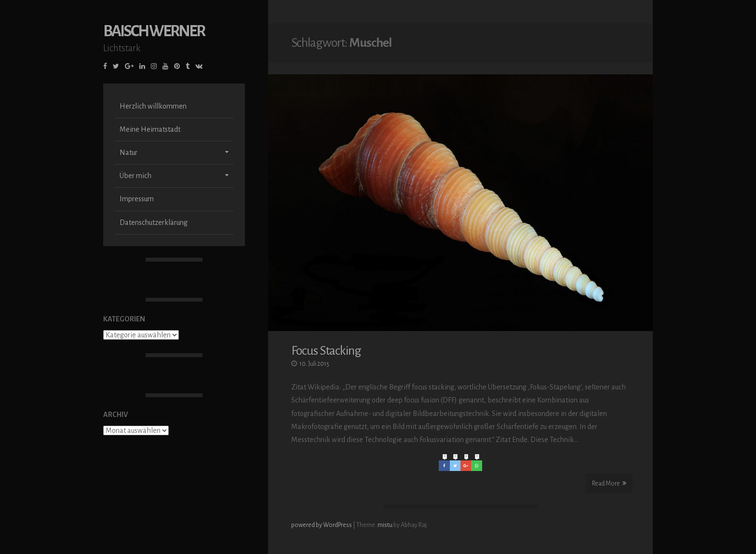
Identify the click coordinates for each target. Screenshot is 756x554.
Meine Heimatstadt (150, 130)
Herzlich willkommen (153, 107)
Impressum (137, 200)
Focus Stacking (326, 351)
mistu (385, 525)
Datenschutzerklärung (154, 223)
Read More (609, 483)
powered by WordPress (322, 525)
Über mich (135, 177)
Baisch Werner (154, 32)
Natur (128, 153)
